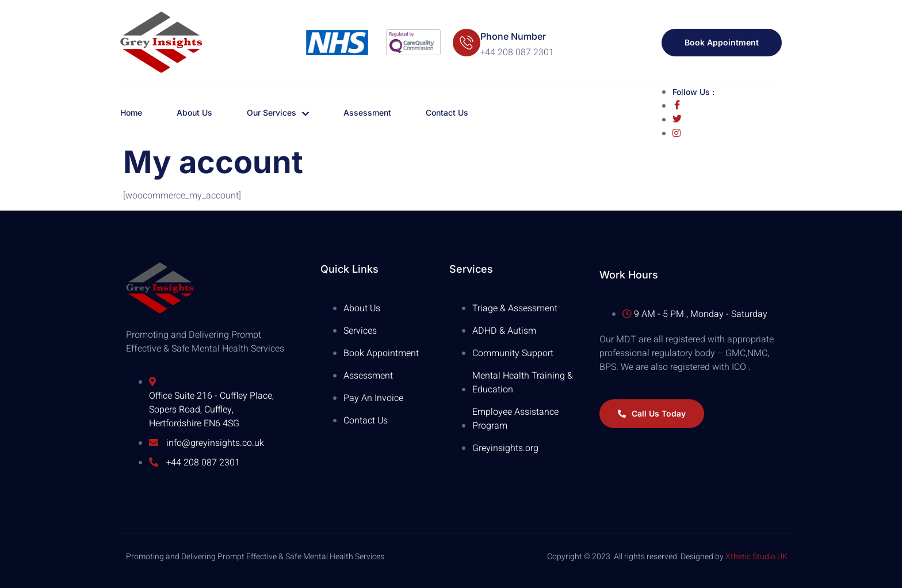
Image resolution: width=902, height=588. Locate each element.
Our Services (278, 113)
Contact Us (447, 112)
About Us (194, 112)
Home (131, 112)
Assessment (367, 112)
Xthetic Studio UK (756, 557)
